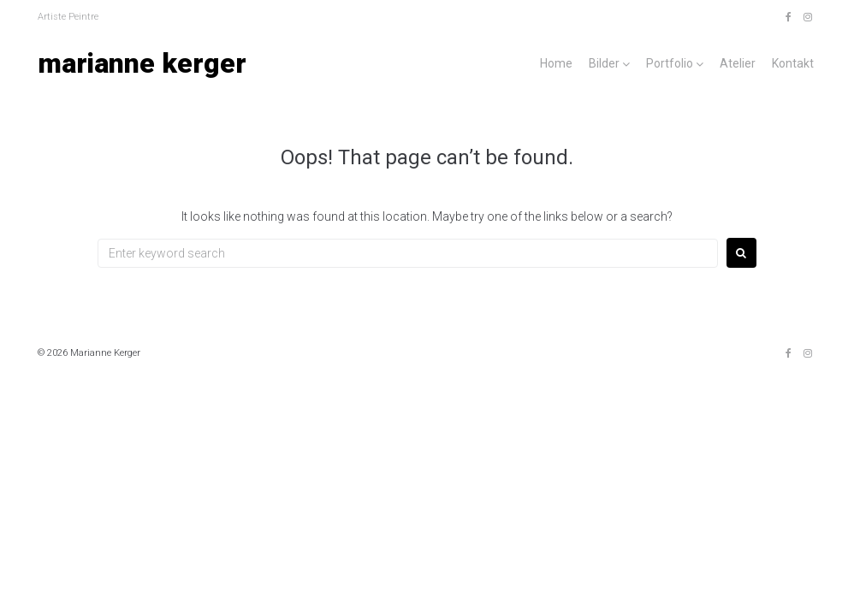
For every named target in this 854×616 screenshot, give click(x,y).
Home (556, 63)
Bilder (604, 63)
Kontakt (793, 63)
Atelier (738, 63)
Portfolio (670, 63)
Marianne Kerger (142, 63)
